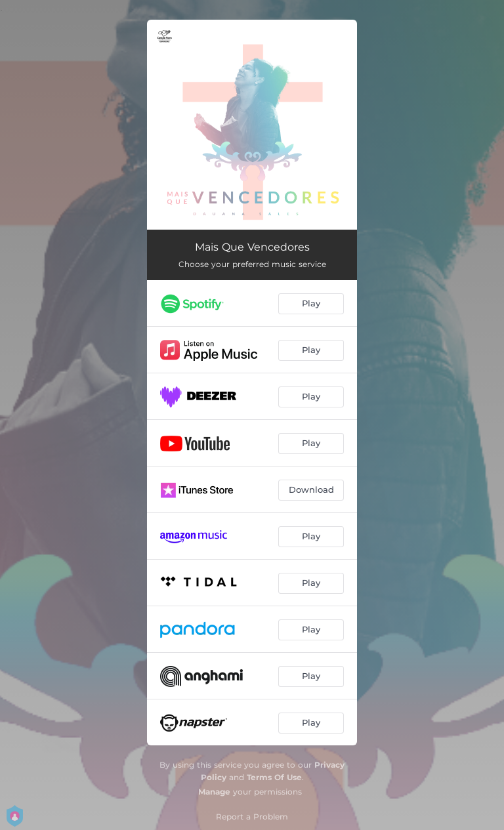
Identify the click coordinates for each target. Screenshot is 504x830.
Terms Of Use (274, 777)
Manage (214, 792)
